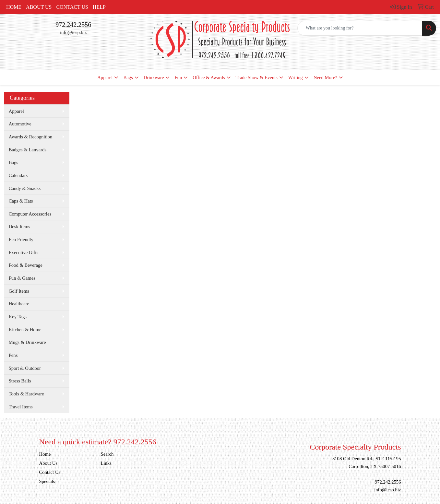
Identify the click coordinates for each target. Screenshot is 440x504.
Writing (296, 77)
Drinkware (154, 77)
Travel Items (21, 407)
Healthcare (19, 304)
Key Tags (18, 317)
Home (14, 7)
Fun (178, 77)
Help (99, 7)
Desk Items (19, 227)
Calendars (18, 175)
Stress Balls (20, 381)
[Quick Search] (360, 28)
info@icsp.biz (73, 32)
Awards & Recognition (31, 137)
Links (106, 463)
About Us (39, 7)
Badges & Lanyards (28, 150)
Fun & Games (22, 278)
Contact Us (72, 7)
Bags (128, 77)
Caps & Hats (21, 201)
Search (107, 454)
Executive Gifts (24, 252)
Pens (13, 355)
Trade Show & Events (257, 77)
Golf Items (19, 291)
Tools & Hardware (26, 394)
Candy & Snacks (25, 188)
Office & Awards (209, 77)
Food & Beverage (26, 265)
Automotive (20, 124)
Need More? (325, 77)
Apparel (105, 77)
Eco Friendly (21, 240)
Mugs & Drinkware (27, 342)
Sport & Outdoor (25, 368)
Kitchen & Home (25, 330)
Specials (47, 481)
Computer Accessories (30, 214)
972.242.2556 (73, 25)
